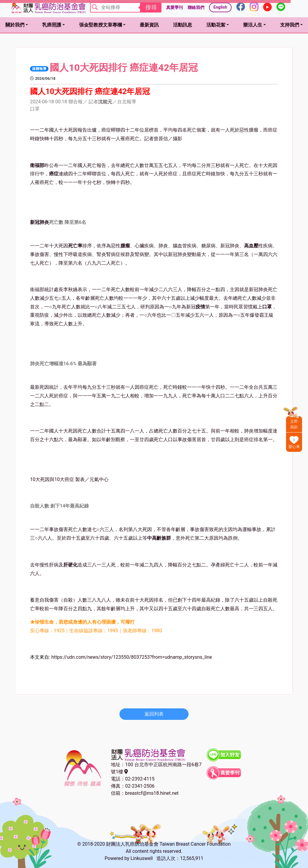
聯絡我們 (196, 7)
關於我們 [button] (15, 25)
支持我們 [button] (290, 25)
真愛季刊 (175, 7)
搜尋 (151, 7)
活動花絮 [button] (216, 25)
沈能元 (105, 102)
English (220, 7)
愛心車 (294, 447)
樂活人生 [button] (253, 25)
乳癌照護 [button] (52, 25)
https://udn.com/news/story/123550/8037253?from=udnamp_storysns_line (132, 657)
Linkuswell (142, 858)
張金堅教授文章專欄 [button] (100, 25)
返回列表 (154, 714)
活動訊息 (183, 25)
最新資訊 (149, 25)
